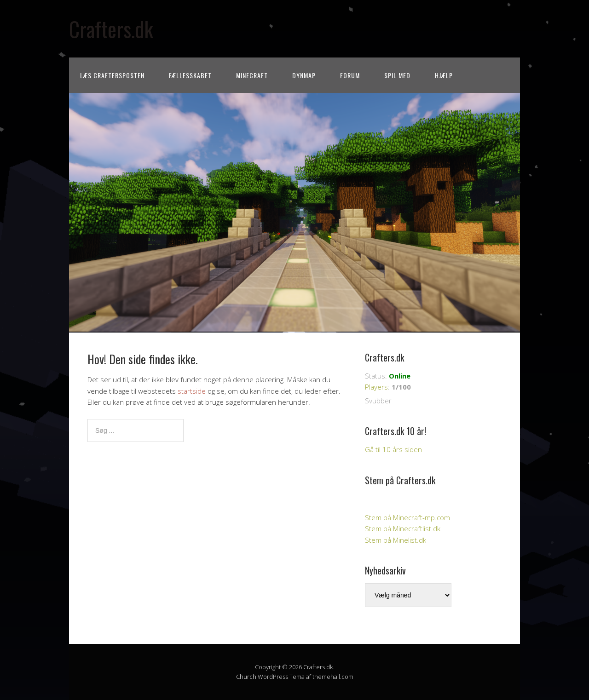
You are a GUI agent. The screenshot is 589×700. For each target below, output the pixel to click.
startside (192, 391)
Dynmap (304, 75)
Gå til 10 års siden (393, 449)
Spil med (397, 75)
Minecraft (252, 75)
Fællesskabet (190, 75)
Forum (350, 75)
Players (376, 387)
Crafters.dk (111, 29)
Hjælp (444, 75)
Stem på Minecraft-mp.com (407, 517)
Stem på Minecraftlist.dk (403, 528)
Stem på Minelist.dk (396, 540)
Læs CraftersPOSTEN (112, 75)
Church (246, 677)
